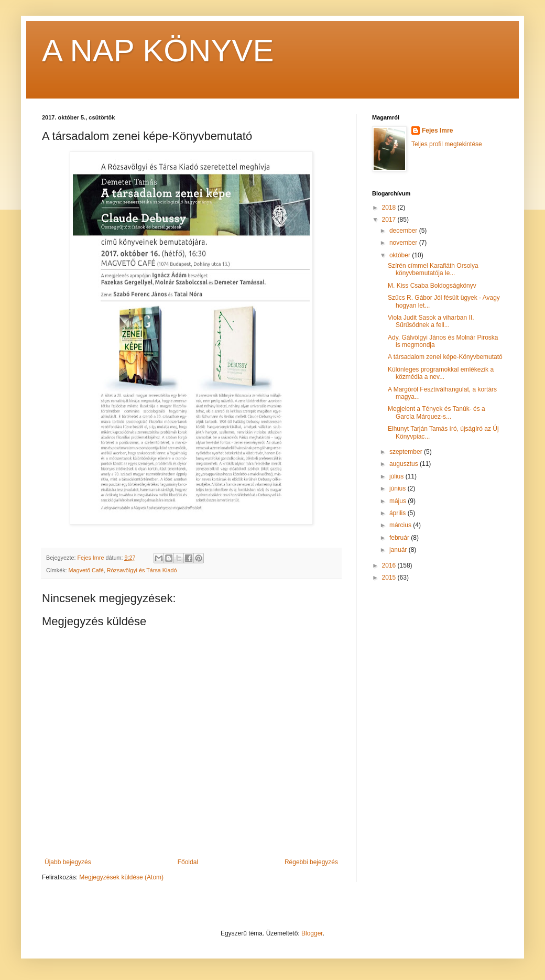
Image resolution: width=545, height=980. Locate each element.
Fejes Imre (437, 130)
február (400, 538)
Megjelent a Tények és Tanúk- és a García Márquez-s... (437, 412)
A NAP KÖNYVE (158, 51)
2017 (390, 220)
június (399, 488)
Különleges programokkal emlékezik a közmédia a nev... (441, 373)
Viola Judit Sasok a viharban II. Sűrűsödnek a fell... (431, 321)
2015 (390, 578)
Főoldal (188, 862)
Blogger (312, 933)
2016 (390, 565)
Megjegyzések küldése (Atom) (121, 877)
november (404, 243)
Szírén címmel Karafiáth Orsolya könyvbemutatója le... (433, 269)
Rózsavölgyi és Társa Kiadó (142, 570)
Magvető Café (86, 570)
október (401, 255)
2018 (390, 208)
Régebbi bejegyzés (311, 862)
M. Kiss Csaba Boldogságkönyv (432, 286)
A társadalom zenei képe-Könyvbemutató (445, 357)
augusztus (405, 464)
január (399, 550)
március (401, 525)
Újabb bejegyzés (68, 862)
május (399, 501)
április (399, 513)
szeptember (407, 452)
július (397, 476)
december (404, 231)
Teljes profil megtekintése (447, 144)
